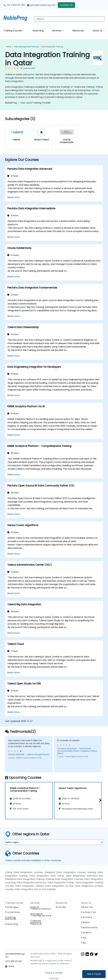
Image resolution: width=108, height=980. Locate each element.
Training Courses (13, 31)
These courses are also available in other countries (33, 860)
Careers (86, 933)
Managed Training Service (41, 915)
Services (57, 31)
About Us (98, 31)
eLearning (38, 31)
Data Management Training (26, 47)
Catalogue (12, 907)
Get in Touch (94, 974)
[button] (99, 800)
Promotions (13, 912)
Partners (87, 917)
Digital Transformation (41, 908)
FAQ (84, 938)
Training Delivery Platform (36, 922)
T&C (84, 943)
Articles (61, 907)
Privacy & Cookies (54, 973)
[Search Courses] (70, 19)
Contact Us (66, 5)
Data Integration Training (52, 47)
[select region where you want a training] (54, 842)
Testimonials (89, 927)
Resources (78, 31)
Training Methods (11, 918)
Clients (86, 922)
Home (9, 47)
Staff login (54, 978)
